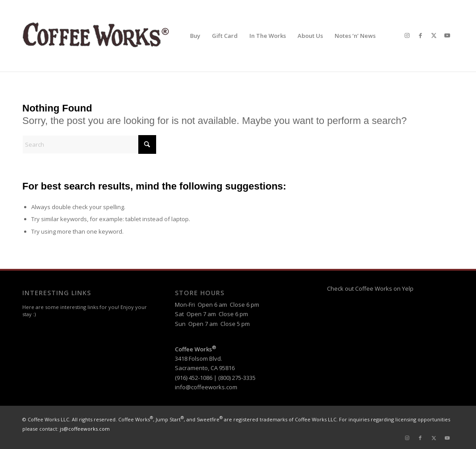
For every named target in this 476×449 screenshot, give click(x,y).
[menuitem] (195, 36)
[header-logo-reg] (98, 36)
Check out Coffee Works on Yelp (370, 288)
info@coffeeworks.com (206, 387)
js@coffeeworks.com (85, 429)
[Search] (89, 144)
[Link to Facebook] (420, 35)
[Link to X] (434, 35)
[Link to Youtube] (447, 35)
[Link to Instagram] (407, 35)
